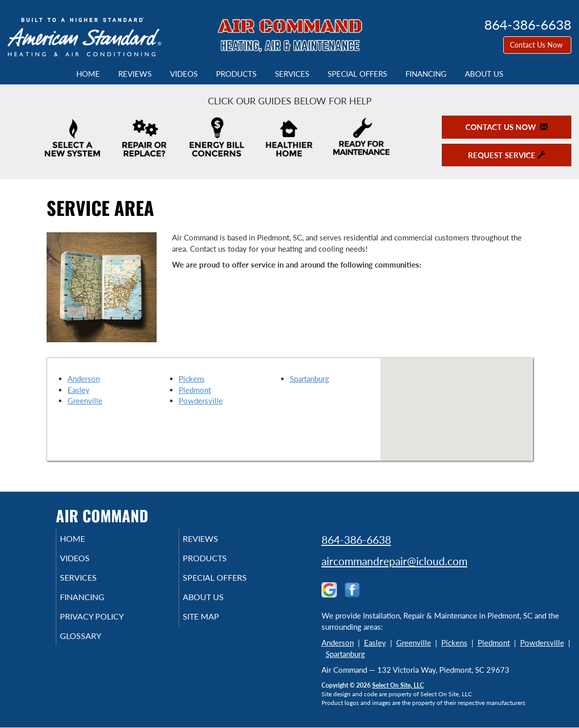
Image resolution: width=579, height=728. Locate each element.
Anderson (84, 379)
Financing (426, 74)
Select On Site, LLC (398, 685)
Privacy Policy (107, 626)
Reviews (135, 74)
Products (236, 74)
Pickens (192, 379)
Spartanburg (309, 379)
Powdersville (201, 401)
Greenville (85, 401)
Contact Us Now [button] (537, 45)
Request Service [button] (507, 155)
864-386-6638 (356, 539)
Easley (79, 390)
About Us (484, 74)
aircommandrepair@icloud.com (394, 561)
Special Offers (357, 74)
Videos (184, 74)
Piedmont (195, 390)
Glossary (94, 647)
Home (88, 74)
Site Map (215, 626)
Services (292, 74)
